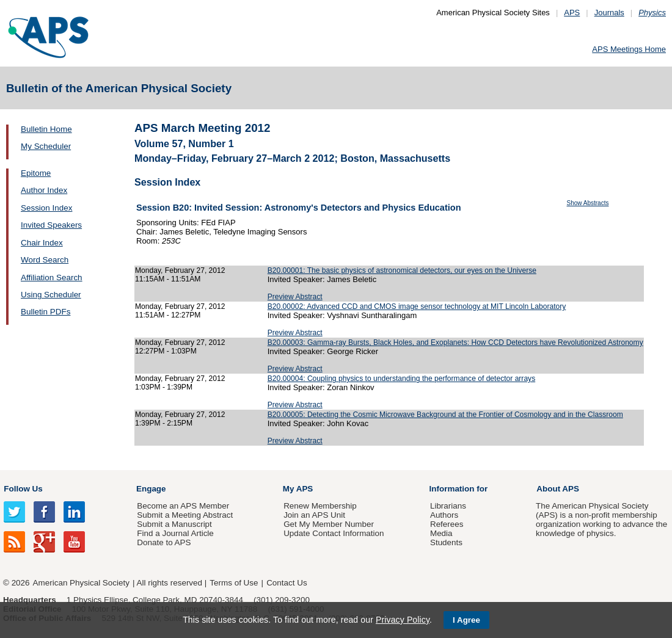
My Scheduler (46, 146)
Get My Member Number (329, 524)
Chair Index (42, 243)
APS (572, 13)
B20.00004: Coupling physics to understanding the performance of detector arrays (401, 379)
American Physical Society (81, 583)
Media (441, 533)
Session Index (46, 208)
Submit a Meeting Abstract (185, 515)
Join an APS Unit (314, 515)
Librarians (448, 506)
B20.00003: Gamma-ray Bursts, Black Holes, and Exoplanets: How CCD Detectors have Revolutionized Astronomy (455, 343)
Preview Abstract (295, 297)
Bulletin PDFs (46, 312)
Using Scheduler (51, 295)
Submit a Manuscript (174, 524)
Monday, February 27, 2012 (180, 270)
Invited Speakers (51, 225)
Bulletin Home (46, 129)
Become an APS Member (183, 506)
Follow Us (23, 489)
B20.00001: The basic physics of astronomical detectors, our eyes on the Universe (402, 270)
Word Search (45, 260)
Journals (609, 13)
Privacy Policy (403, 620)
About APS (558, 489)
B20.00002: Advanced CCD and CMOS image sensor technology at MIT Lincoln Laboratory (417, 306)
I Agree (466, 620)
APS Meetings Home (629, 49)
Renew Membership (320, 506)
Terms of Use (234, 583)
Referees (447, 524)
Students (446, 542)
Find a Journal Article (175, 533)
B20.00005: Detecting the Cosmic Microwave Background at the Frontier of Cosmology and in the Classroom (445, 415)
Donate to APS (164, 542)
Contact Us (287, 583)
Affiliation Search (52, 277)
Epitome (36, 173)
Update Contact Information (334, 533)
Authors (444, 515)
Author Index (44, 190)
